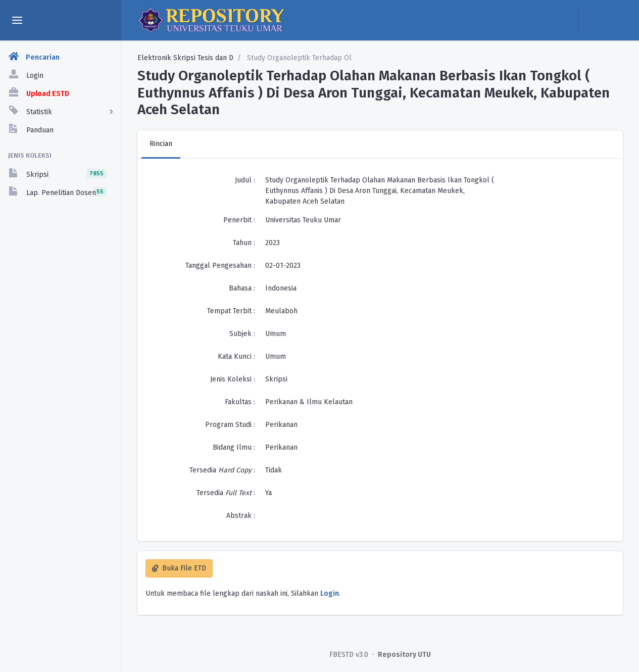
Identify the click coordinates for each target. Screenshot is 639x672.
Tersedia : (222, 470)
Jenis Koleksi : (233, 379)
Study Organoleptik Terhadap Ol (298, 58)
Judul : (245, 180)
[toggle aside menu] (17, 20)
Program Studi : (230, 425)
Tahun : (244, 243)
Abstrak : (241, 516)
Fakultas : (240, 402)
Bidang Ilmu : (234, 447)
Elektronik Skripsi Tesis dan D (185, 58)
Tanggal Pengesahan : (220, 266)
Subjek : (242, 334)
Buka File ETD (179, 568)
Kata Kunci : (236, 356)
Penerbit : (239, 220)
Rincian (161, 144)
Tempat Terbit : (231, 311)
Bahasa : (242, 288)
